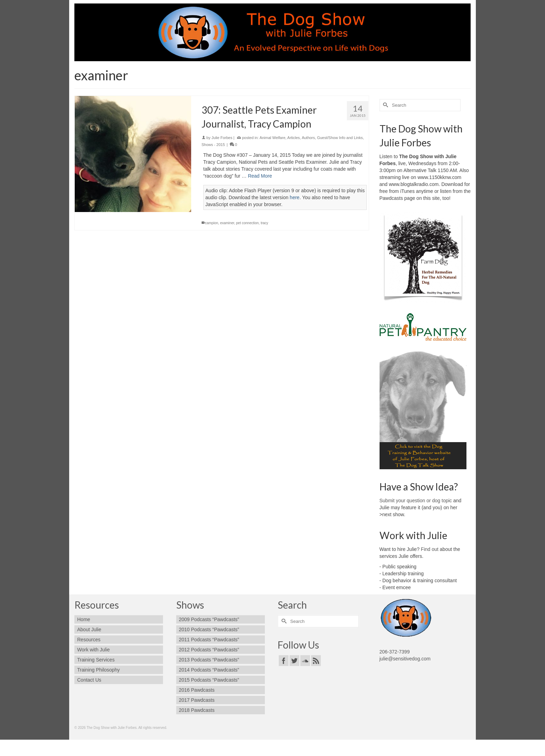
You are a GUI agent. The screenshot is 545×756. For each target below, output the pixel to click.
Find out (430, 549)
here (295, 197)
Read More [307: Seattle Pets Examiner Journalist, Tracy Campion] (260, 176)
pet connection (247, 223)
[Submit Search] (385, 105)
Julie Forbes (222, 138)
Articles (294, 138)
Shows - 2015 (213, 145)
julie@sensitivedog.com (405, 659)
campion (212, 223)
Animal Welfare (272, 138)
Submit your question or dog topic (416, 501)
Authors (308, 138)
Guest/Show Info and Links (340, 138)
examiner (227, 223)
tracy (265, 223)
